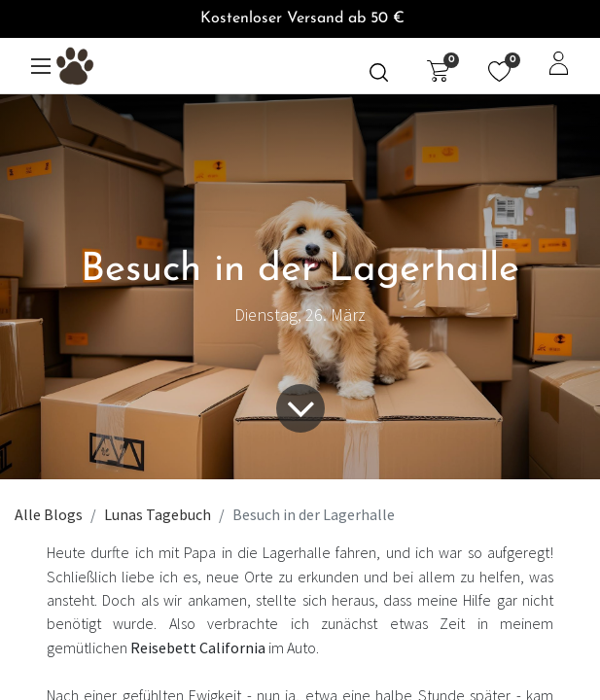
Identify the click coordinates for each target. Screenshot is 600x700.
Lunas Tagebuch (158, 514)
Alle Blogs (49, 514)
